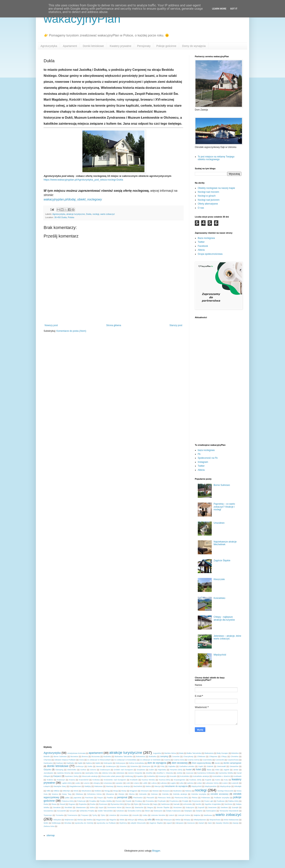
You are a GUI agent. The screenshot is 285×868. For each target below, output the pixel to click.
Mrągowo (133, 791)
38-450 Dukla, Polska (64, 217)
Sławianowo (81, 807)
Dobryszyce (120, 763)
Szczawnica (49, 811)
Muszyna (166, 791)
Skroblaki (68, 807)
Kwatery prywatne (120, 46)
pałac (67, 798)
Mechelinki (138, 786)
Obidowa (79, 794)
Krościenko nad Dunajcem (115, 780)
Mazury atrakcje (123, 786)
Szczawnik (61, 811)
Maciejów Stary (60, 786)
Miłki (48, 791)
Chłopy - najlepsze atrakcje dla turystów (224, 618)
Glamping (59, 770)
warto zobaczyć (107, 214)
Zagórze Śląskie (222, 561)
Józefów (149, 773)
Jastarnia (78, 773)
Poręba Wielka (106, 801)
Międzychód (220, 655)
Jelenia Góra (107, 773)
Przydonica (174, 801)
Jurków (179, 773)
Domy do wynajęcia (194, 46)
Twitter (201, 242)
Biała (181, 753)
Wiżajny (187, 820)
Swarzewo (212, 807)
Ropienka (83, 804)
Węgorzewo (101, 820)
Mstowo (156, 791)
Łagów (173, 783)
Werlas (80, 820)
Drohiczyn (80, 766)
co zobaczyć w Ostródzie (150, 760)
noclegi (96, 214)
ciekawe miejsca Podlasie (65, 760)
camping (164, 756)
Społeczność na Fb (208, 458)
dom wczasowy (180, 763)
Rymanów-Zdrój (117, 804)
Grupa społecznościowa (210, 254)
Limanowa (108, 783)
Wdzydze (57, 820)
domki (218, 763)
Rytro (136, 804)
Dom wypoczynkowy (201, 763)
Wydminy (123, 823)
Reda (46, 804)
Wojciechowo (215, 820)
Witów (178, 820)
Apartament (70, 46)
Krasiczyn (61, 780)
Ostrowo (154, 794)
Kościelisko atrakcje (201, 776)
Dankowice (48, 763)
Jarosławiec (48, 773)
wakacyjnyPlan (82, 19)
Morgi (116, 791)
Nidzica (188, 791)
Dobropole (108, 763)
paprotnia (77, 798)
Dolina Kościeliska (136, 763)
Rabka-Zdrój (233, 801)
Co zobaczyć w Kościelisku (125, 760)
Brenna (85, 756)
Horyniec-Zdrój (176, 770)
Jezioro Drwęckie (135, 773)
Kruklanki (134, 780)
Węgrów (113, 820)
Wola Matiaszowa (231, 820)
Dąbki (80, 763)
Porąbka (93, 801)
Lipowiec (119, 783)
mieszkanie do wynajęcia (176, 786)
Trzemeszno (72, 815)
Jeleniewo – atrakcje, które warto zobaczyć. (227, 637)
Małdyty (88, 786)
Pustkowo (221, 801)
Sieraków (57, 807)
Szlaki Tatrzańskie (105, 811)
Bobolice (235, 753)
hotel (198, 770)
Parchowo (89, 798)
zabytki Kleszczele (138, 823)
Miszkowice (86, 791)
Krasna (72, 780)
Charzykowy (188, 756)
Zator (210, 823)
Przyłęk (185, 801)
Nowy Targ (67, 794)
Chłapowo (213, 756)
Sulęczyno (190, 807)
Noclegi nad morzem (208, 192)
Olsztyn (121, 794)
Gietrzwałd (221, 766)
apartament (96, 753)
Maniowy (110, 786)
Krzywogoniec (180, 780)
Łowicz (225, 783)
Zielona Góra (49, 826)
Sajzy (155, 804)
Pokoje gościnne (166, 46)
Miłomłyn (66, 791)
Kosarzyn (162, 776)
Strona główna (114, 325)
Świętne (199, 811)
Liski (128, 783)
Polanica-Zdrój (68, 801)
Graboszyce (105, 770)
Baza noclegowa (206, 238)
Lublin (145, 783)
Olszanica (110, 794)
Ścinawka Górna (134, 811)
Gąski (201, 766)
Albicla (201, 250)
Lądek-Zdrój (67, 783)
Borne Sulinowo (222, 485)
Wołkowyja (56, 823)
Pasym (100, 798)
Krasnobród (84, 780)
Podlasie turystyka (222, 798)
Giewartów (234, 766)
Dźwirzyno (146, 766)
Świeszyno (158, 811)
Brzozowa (96, 756)
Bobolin (47, 756)
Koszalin (173, 776)
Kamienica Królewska (206, 773)
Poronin (119, 801)
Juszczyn (190, 773)
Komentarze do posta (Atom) (71, 331)
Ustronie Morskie (158, 815)
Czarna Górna (193, 760)
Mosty (124, 791)
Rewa (54, 804)
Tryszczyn (48, 815)
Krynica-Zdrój (164, 780)
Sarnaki (177, 804)
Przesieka (150, 801)
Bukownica (141, 756)
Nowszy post (51, 325)
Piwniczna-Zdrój (181, 798)
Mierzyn (158, 786)
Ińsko (217, 770)
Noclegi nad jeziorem (209, 200)
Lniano (136, 783)
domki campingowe (232, 763)
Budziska (107, 756)
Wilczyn (131, 820)
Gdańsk (210, 766)
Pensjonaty (144, 46)
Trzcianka (60, 815)
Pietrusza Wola (164, 798)
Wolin (46, 823)
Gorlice (83, 770)
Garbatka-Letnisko (187, 766)
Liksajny (97, 783)
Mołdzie (98, 791)
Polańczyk (81, 801)
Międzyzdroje (225, 786)
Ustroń (171, 815)
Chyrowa (47, 760)
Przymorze (196, 801)
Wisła (158, 820)
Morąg (107, 791)
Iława (209, 770)
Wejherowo (69, 820)
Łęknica (190, 783)
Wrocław (68, 823)
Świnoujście (211, 811)
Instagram (203, 462)
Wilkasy (141, 820)
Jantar (236, 770)
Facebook (203, 246)
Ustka (145, 815)
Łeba (181, 783)
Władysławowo (200, 820)
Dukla (89, 214)
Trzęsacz (85, 815)
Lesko (78, 783)
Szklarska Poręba (87, 811)
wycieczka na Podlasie (106, 823)
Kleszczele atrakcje (90, 776)
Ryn (129, 804)
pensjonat (122, 797)
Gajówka (172, 766)
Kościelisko (219, 598)
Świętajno (188, 811)
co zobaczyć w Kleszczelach (99, 760)
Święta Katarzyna (173, 811)
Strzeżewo (177, 807)
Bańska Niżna (170, 753)
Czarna (167, 760)
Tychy (95, 815)
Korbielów (151, 776)
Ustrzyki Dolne (184, 815)
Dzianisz (123, 766)
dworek (99, 766)
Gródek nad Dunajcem (123, 770)
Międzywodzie (211, 786)
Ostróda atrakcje (180, 794)
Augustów (157, 753)
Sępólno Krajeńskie (213, 804)
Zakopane (179, 823)
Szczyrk (73, 811)
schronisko (188, 804)
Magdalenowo (75, 786)
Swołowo (224, 807)
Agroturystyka (49, 46)
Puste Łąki (209, 801)
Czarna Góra (179, 760)
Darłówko (70, 763)
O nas (201, 208)
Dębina (89, 763)
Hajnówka (162, 770)
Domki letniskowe (93, 46)
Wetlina (90, 820)
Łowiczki (235, 783)
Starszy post (176, 325)
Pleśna (195, 798)
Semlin (198, 804)
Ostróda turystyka (199, 794)
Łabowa (164, 783)
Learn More (219, 9)
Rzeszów (146, 804)
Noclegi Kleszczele (225, 791)
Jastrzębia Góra (92, 773)
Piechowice (138, 798)
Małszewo (99, 786)
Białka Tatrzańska (194, 753)
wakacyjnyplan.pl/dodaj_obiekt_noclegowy (73, 199)
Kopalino (140, 776)
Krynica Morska (148, 780)
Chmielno (234, 756)
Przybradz (162, 801)
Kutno (218, 780)
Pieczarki (150, 798)
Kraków (50, 780)
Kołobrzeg (129, 776)
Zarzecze (191, 823)
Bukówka (152, 756)
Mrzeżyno (145, 791)
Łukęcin (47, 786)
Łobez (199, 783)
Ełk (155, 766)
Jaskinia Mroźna (64, 773)
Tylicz (103, 815)
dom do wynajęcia (157, 763)
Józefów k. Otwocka (165, 773)
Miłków (57, 791)
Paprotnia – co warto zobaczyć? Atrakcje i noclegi (224, 507)
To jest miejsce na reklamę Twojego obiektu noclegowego (216, 158)
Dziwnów (134, 766)
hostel (189, 770)
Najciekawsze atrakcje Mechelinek (225, 543)
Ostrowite (143, 794)
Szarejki (235, 807)
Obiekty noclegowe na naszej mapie (216, 188)
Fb (199, 454)
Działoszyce (111, 766)
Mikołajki (238, 786)
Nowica (55, 794)
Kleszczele (219, 579)
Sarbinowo (165, 804)
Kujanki (208, 780)
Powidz (128, 801)
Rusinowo (103, 804)
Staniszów (139, 807)
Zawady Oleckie (222, 823)
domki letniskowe (58, 766)
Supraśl (201, 807)
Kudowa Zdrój (195, 780)
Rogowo (72, 804)
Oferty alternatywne (208, 204)
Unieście (113, 815)
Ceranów (176, 756)
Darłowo (60, 763)
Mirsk (76, 791)
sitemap (51, 835)
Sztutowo (120, 811)
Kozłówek (237, 776)
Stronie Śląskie (163, 807)
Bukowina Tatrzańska (123, 756)
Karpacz (57, 776)
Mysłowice (177, 791)
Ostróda (165, 794)
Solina (92, 807)
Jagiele (226, 770)
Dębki (98, 763)
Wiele (122, 820)
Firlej (162, 766)
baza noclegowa (206, 450)
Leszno (87, 783)
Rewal (62, 804)
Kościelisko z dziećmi (221, 776)
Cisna (82, 760)
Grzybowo (141, 770)
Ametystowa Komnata (76, 753)
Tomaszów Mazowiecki (229, 811)
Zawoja (235, 823)
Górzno (93, 770)
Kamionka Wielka (226, 773)
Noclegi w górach (207, 196)
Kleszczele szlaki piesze (111, 776)
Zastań (201, 823)
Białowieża (209, 753)
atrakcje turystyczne (76, 214)
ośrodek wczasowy (220, 794)
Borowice (74, 756)
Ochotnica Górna (94, 794)
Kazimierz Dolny (72, 776)
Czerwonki (220, 760)
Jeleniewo (120, 773)
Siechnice (228, 804)
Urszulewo (219, 523)
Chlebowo (201, 756)
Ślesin (147, 811)
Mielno (148, 786)
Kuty (226, 780)
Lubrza (154, 783)
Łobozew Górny (212, 783)
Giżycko (47, 770)
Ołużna (132, 794)
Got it (234, 9)
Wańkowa (208, 815)
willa (149, 820)
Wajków (197, 815)
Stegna (150, 807)
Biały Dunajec (222, 753)
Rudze (93, 804)
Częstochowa (233, 760)
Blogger (156, 851)
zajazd (169, 823)
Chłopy (224, 756)
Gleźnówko (72, 770)
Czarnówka (207, 760)
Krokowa (96, 780)
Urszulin (136, 815)
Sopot (101, 807)
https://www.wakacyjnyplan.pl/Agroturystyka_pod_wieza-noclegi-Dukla (83, 180)
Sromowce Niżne (114, 807)
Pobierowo (206, 798)
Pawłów (110, 798)
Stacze (128, 807)
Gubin (152, 770)
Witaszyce (168, 820)
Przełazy (139, 801)
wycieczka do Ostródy (84, 823)
